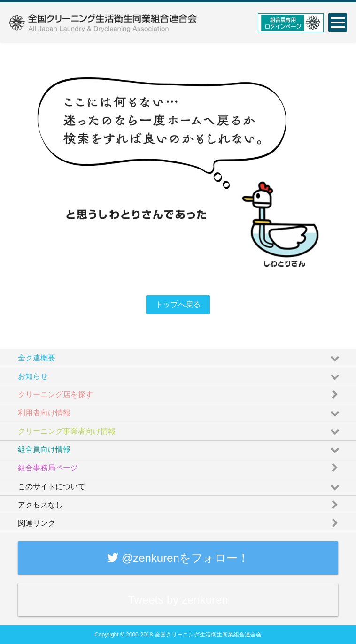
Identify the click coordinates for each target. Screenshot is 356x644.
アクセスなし (180, 502)
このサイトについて (180, 484)
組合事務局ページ (180, 466)
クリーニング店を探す (180, 392)
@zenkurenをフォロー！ (178, 558)
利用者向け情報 (180, 411)
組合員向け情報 (180, 448)
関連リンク (180, 521)
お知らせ (180, 374)
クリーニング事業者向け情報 (180, 429)
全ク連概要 (180, 356)
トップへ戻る (178, 304)
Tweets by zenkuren (178, 600)
